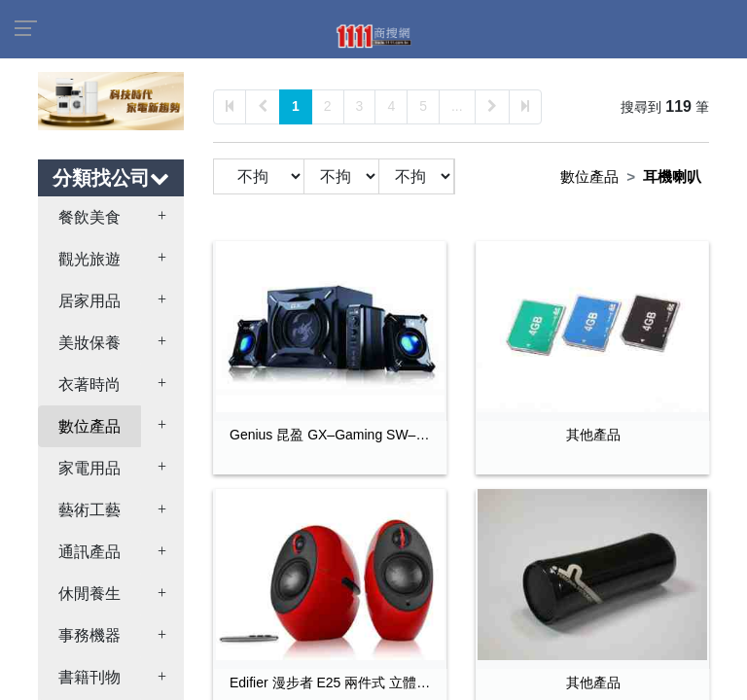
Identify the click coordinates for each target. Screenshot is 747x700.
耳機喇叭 (672, 176)
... (457, 106)
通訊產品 (89, 552)
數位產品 (89, 426)
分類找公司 (111, 178)
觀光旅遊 (89, 259)
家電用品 (89, 468)
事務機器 (89, 635)
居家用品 (89, 301)
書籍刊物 (89, 677)
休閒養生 (89, 594)
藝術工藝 (89, 510)
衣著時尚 (89, 385)
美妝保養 (89, 343)
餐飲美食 (89, 217)
